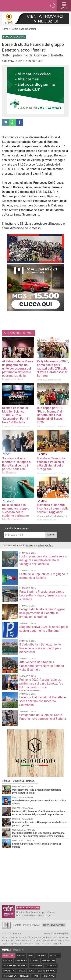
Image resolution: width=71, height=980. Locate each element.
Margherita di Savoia (15, 966)
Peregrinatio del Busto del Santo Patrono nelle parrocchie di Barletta (43, 717)
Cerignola (21, 961)
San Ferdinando (47, 971)
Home (5, 29)
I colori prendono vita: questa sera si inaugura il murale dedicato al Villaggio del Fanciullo (43, 560)
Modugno (51, 966)
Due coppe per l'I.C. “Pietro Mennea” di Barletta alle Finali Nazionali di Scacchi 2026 (51, 415)
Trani (35, 976)
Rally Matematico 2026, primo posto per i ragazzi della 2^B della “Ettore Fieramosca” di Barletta (53, 368)
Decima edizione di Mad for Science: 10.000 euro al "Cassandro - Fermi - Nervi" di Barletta (16, 415)
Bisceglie (42, 955)
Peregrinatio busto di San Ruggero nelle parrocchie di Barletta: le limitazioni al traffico (42, 613)
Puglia (21, 971)
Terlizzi (24, 976)
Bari (31, 955)
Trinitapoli (48, 976)
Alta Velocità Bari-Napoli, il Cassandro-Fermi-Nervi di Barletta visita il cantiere (42, 666)
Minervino (36, 966)
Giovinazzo (49, 961)
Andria (21, 955)
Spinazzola (10, 976)
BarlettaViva (21, 6)
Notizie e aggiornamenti (23, 29)
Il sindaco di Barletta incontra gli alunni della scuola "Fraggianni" (53, 508)
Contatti (17, 925)
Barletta (8, 955)
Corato (35, 961)
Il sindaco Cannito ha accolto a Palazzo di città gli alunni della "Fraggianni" (51, 464)
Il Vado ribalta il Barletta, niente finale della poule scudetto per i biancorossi (40, 648)
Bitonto (55, 955)
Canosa (8, 961)
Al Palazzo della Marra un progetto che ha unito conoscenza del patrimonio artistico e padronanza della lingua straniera (18, 370)
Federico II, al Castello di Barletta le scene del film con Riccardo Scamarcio (43, 701)
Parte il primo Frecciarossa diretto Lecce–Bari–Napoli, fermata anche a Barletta (43, 595)
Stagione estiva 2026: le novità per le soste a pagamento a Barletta (44, 629)
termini (29, 545)
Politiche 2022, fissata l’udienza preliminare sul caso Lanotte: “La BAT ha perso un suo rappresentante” (41, 685)
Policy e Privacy (31, 925)
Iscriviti (51, 535)
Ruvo (31, 971)
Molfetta (9, 971)
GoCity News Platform (54, 925)
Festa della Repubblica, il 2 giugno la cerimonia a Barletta (44, 576)
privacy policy (45, 545)
